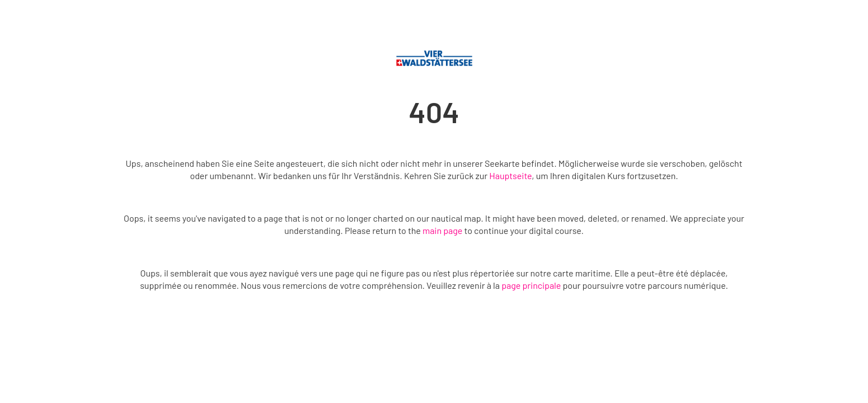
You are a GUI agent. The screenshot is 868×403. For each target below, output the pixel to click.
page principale (531, 285)
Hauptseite (510, 175)
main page (442, 230)
